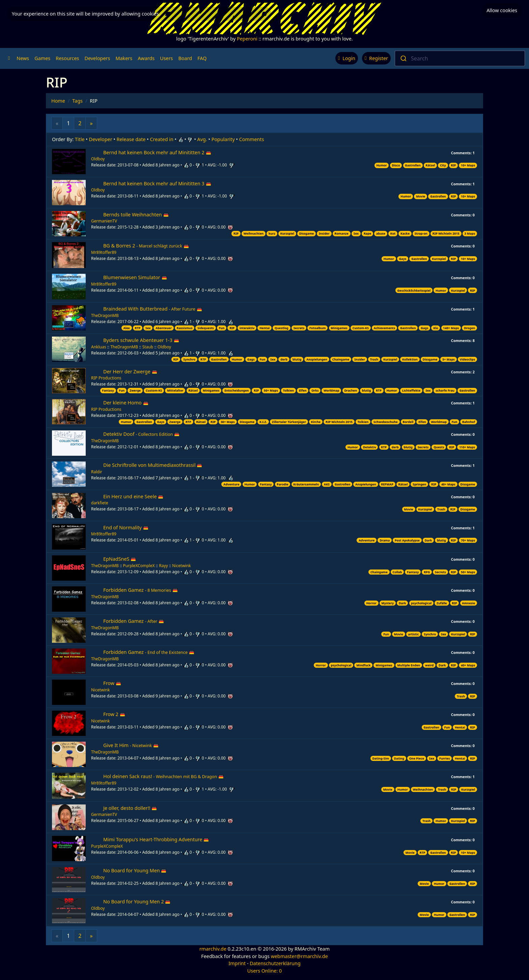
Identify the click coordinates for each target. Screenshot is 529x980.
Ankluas (99, 347)
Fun (222, 328)
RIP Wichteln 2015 (446, 233)
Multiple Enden (409, 665)
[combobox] (460, 58)
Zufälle (442, 603)
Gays (403, 259)
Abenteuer (164, 328)
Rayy (163, 566)
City (443, 165)
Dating (399, 758)
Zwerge (135, 390)
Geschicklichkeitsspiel (414, 290)
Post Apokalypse (407, 540)
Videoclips (467, 359)
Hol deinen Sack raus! (163, 776)
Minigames (339, 328)
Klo (436, 328)
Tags (77, 101)
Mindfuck (363, 665)
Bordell (408, 422)
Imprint (237, 963)
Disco (396, 165)
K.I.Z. (263, 422)
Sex (356, 233)
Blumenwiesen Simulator (135, 277)
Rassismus (185, 328)
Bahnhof (469, 422)
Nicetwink (181, 566)
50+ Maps (271, 390)
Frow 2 (114, 714)
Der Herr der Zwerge (130, 372)
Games (42, 58)
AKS (327, 484)
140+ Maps (451, 328)
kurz (272, 233)
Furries (444, 758)
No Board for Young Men (135, 870)
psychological (421, 603)
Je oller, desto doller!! (130, 808)
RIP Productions (106, 378)
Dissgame (307, 233)
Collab (397, 572)
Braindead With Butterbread (153, 309)
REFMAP (387, 484)
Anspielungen (317, 359)
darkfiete (100, 503)
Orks (315, 390)
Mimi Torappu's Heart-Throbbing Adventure (156, 839)
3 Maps (470, 233)
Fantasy (108, 390)
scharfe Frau (445, 390)
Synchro (189, 359)
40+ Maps (448, 484)
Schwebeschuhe (386, 422)
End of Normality (126, 527)
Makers (124, 58)
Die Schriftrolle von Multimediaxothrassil (153, 465)
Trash (374, 359)
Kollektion (410, 359)
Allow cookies (502, 10)
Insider (324, 233)
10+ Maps (468, 165)
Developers (97, 58)
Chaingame (341, 359)
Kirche (316, 422)
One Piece (417, 758)
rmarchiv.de (213, 949)
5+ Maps (449, 359)
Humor (381, 165)
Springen (419, 484)
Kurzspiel (287, 233)
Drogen (469, 328)
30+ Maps (228, 422)
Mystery (388, 603)
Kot (393, 233)
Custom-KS (361, 328)
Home (58, 101)
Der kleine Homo (126, 403)
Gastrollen (413, 165)
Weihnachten (254, 233)
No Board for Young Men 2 (137, 902)
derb (284, 359)
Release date (131, 139)
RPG (427, 572)
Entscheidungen (236, 390)
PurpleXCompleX (139, 566)
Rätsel (430, 165)
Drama (385, 540)
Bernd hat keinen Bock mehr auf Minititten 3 (157, 183)
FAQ (202, 58)
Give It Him (131, 745)
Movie (421, 196)
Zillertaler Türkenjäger (289, 422)
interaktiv (247, 328)
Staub (148, 347)
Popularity (223, 139)
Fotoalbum (317, 328)
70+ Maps (468, 540)
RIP (453, 165)
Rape (367, 233)
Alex (126, 328)
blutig (297, 359)
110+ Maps (467, 447)
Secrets (299, 328)
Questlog (282, 328)
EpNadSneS (120, 559)
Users (166, 58)
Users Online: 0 (265, 971)
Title (80, 139)
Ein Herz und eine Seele (133, 496)
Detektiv (370, 447)
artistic (414, 634)
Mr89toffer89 (104, 252)
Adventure (231, 484)
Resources (67, 58)
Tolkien (288, 390)
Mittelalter (175, 390)
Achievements (385, 328)
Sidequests (206, 328)
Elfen (303, 390)
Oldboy (98, 159)
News (23, 58)
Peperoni (247, 39)
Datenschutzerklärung (275, 963)
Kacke (405, 233)
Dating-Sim (380, 758)
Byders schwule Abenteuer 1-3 (141, 340)
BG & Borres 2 (146, 246)
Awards (146, 58)
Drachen (351, 390)
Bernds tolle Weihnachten (136, 215)
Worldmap (331, 390)
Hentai (264, 328)
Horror (371, 603)
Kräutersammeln (306, 484)
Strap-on (421, 233)
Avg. (202, 139)
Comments (252, 139)
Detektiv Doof (141, 434)
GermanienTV (104, 221)
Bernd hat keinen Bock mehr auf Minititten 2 (157, 152)
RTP (138, 328)
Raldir (97, 472)
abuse (381, 233)
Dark (428, 540)
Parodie (282, 484)
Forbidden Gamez (141, 590)
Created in (161, 139)
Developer (101, 139)
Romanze (342, 233)
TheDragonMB (105, 315)
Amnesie (468, 603)
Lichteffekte (411, 390)
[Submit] (403, 58)
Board (185, 58)
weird (429, 665)
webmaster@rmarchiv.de (299, 956)
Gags (424, 328)
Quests (439, 447)
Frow (112, 683)
